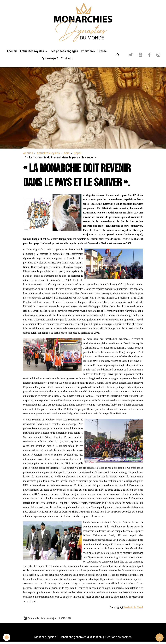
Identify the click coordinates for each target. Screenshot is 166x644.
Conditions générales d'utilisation (81, 639)
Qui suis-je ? (50, 60)
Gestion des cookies (119, 639)
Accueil (12, 53)
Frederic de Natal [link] (133, 609)
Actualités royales (32, 53)
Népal (77, 155)
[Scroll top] (160, 638)
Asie (67, 155)
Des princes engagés (64, 53)
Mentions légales (45, 639)
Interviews (88, 53)
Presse (102, 53)
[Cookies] (7, 637)
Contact (66, 60)
